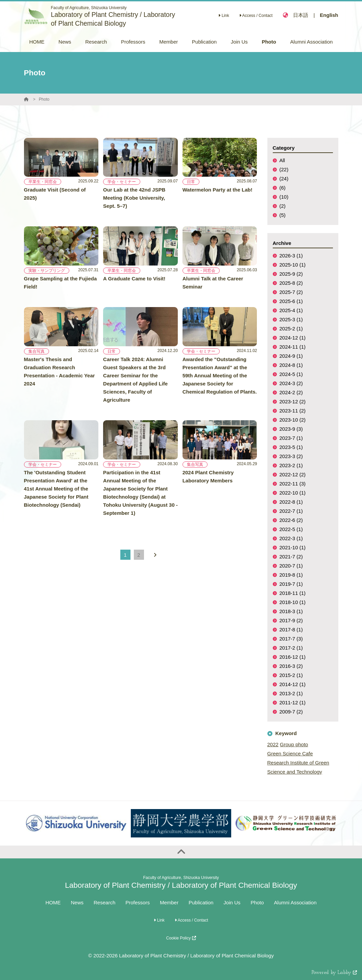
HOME (53, 902)
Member (169, 902)
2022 (273, 744)
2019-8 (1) (291, 575)
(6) (283, 188)
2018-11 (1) (293, 593)
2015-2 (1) (291, 675)
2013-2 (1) (291, 693)
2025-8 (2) (291, 283)
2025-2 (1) (291, 329)
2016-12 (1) (293, 657)
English (329, 15)
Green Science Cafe (290, 753)
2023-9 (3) (291, 429)
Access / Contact (256, 16)
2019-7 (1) (291, 584)
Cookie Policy (181, 938)
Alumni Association (295, 902)
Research (104, 902)
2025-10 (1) (293, 265)
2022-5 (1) (291, 529)
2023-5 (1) (291, 447)
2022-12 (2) (293, 474)
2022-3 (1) (291, 538)
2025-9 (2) (291, 274)
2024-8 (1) (291, 365)
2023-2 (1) (291, 465)
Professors (138, 902)
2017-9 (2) (291, 620)
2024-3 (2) (291, 383)
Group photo (294, 744)
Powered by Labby (334, 973)
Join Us (232, 902)
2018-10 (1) (293, 602)
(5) (283, 215)
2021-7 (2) (291, 557)
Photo (44, 99)
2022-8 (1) (291, 502)
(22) (284, 169)
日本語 (301, 15)
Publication (201, 902)
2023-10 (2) (293, 420)
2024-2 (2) (291, 392)
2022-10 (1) (293, 493)
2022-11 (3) (293, 484)
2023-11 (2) (293, 411)
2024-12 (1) (293, 338)
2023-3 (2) (291, 456)
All (282, 160)
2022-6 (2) (291, 520)
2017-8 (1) (291, 630)
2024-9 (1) (291, 356)
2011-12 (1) (293, 702)
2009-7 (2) (291, 712)
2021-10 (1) (293, 547)
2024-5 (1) (291, 374)
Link (224, 16)
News (77, 902)
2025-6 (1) (291, 301)
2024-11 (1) (293, 347)
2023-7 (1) (291, 438)
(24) (284, 179)
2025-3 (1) (291, 319)
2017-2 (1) (291, 648)
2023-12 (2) (293, 401)
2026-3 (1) (291, 256)
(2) (283, 206)
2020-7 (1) (291, 566)
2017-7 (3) (291, 639)
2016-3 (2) (291, 666)
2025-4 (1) (291, 310)
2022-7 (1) (291, 511)
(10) (284, 197)
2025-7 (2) (291, 292)
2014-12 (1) (293, 684)
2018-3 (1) (291, 611)
